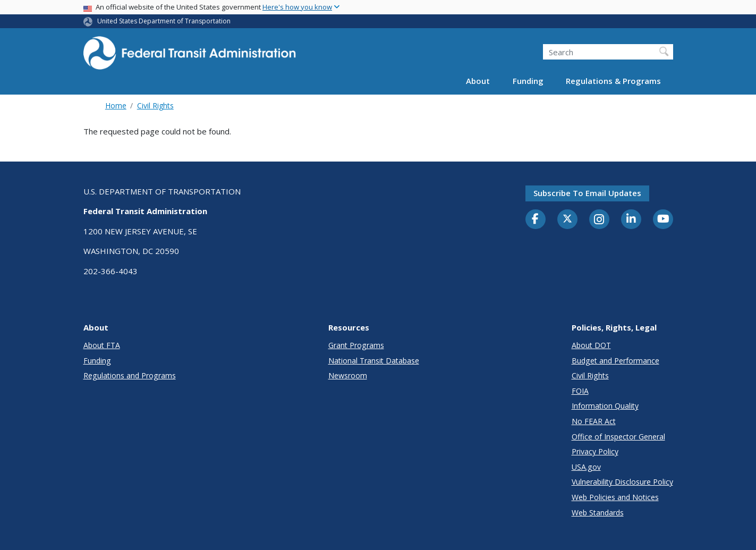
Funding (528, 81)
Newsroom (348, 375)
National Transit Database (374, 361)
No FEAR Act (594, 421)
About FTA (102, 345)
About (478, 81)
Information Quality (605, 406)
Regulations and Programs (130, 375)
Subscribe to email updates (587, 193)
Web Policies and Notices (615, 497)
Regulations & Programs (613, 81)
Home (116, 105)
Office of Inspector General (618, 437)
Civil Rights (155, 105)
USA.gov (586, 467)
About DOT (591, 345)
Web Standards (598, 513)
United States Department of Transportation (164, 21)
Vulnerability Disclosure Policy (622, 482)
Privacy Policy (595, 451)
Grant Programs (356, 345)
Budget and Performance (615, 361)
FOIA (580, 391)
